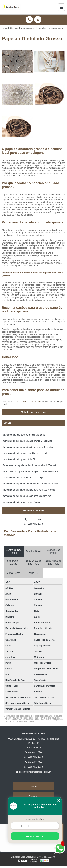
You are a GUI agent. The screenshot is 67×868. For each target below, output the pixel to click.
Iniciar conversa (35, 836)
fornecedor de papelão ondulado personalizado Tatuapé (30, 465)
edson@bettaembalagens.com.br (33, 772)
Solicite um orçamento (33, 412)
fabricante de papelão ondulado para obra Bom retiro (28, 447)
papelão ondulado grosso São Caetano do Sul (25, 453)
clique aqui (36, 402)
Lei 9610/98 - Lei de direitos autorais (19, 722)
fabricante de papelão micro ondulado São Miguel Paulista (31, 484)
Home (33, 786)
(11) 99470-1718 (33, 524)
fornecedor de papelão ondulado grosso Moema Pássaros (31, 472)
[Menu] (61, 7)
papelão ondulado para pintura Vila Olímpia (24, 478)
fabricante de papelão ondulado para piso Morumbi (27, 496)
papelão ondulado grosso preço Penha (21, 502)
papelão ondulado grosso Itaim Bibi (20, 459)
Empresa (33, 796)
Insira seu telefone (35, 819)
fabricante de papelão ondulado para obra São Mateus (29, 490)
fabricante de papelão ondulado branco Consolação (28, 441)
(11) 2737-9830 (20, 402)
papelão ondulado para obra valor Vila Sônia (24, 435)
